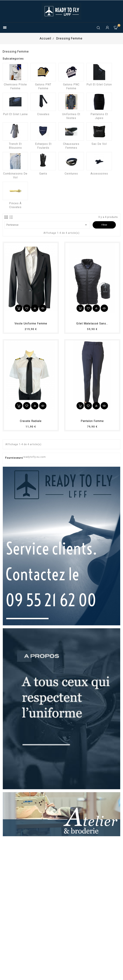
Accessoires (99, 174)
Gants (43, 174)
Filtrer (104, 225)
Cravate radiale (31, 421)
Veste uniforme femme (31, 323)
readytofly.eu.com (34, 457)
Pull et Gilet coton (99, 84)
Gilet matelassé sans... (92, 323)
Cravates (43, 114)
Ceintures (71, 174)
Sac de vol (99, 144)
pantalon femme (92, 421)
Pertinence (47, 225)
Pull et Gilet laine (15, 114)
